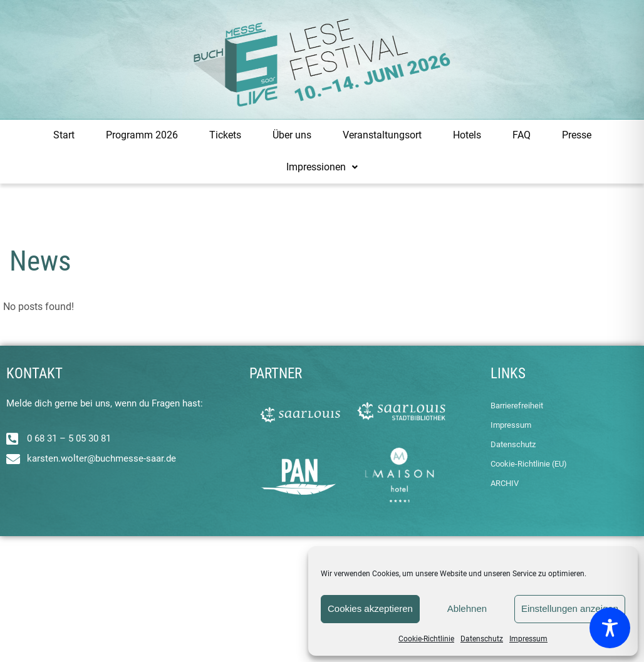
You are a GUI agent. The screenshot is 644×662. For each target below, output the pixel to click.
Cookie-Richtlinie (426, 639)
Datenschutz (482, 639)
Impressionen (322, 167)
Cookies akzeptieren (370, 608)
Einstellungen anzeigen (570, 608)
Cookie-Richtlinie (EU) (529, 464)
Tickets (225, 135)
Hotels (467, 135)
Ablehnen (467, 608)
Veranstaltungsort (382, 135)
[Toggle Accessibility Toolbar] (610, 628)
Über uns (292, 135)
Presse (577, 135)
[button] (322, 168)
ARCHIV (505, 483)
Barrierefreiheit (517, 406)
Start (64, 135)
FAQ (522, 135)
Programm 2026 (142, 135)
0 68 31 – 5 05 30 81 (69, 438)
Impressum (528, 639)
